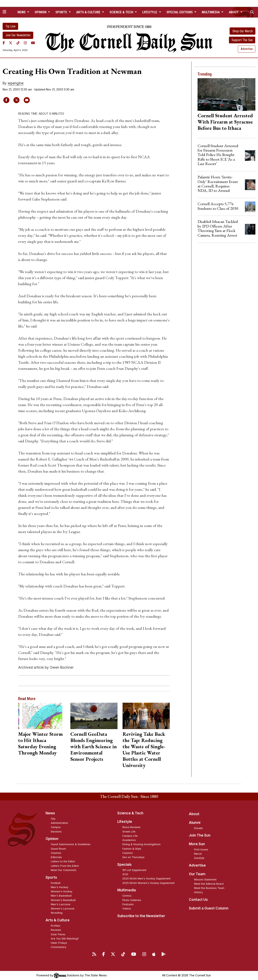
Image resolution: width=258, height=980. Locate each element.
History (198, 892)
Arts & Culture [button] (89, 12)
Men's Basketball (61, 896)
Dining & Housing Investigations (141, 844)
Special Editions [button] (180, 12)
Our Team (197, 874)
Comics (127, 896)
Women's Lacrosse (63, 909)
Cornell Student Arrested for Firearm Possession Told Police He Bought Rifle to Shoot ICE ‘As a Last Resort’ (218, 155)
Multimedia (127, 890)
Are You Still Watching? (65, 939)
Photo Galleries (132, 900)
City (53, 819)
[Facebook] (4, 43)
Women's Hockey (62, 891)
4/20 (125, 874)
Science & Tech (130, 813)
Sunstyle (199, 858)
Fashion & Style (132, 849)
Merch (198, 854)
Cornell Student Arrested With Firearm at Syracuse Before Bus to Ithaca (225, 122)
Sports (51, 877)
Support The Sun (242, 40)
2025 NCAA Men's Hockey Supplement (146, 879)
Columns (56, 853)
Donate (198, 828)
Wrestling (57, 913)
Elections (56, 832)
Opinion (52, 839)
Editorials (56, 857)
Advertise (247, 49)
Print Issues (201, 850)
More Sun (197, 844)
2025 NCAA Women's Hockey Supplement (148, 883)
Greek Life (129, 832)
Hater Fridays (59, 943)
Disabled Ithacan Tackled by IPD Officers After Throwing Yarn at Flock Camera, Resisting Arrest (218, 228)
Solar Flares (58, 934)
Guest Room (58, 849)
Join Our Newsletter (18, 35)
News (50, 813)
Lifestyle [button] (150, 12)
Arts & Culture (58, 920)
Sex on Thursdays (133, 857)
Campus (56, 827)
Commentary (59, 947)
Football (56, 883)
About (194, 814)
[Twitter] (11, 43)
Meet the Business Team (209, 888)
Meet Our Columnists (64, 870)
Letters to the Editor (63, 861)
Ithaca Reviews (131, 827)
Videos (127, 909)
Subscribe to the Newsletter (141, 916)
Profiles (56, 926)
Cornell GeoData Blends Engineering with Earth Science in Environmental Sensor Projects (94, 746)
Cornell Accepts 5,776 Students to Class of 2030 (218, 206)
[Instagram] (25, 43)
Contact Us (198, 900)
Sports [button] (62, 12)
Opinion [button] (41, 12)
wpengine (16, 83)
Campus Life (130, 836)
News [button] (22, 12)
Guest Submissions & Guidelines (71, 844)
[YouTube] (33, 43)
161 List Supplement (134, 870)
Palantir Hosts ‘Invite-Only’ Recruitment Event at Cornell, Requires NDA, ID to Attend (218, 184)
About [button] (234, 12)
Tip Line (10, 26)
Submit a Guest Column (209, 908)
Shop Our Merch (243, 31)
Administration (59, 823)
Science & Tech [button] (122, 12)
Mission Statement (205, 880)
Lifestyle (125, 822)
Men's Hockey (60, 887)
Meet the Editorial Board (209, 884)
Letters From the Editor (65, 866)
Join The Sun (200, 835)
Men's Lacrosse (61, 904)
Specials (124, 865)
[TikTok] (18, 43)
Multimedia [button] (211, 12)
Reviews (56, 930)
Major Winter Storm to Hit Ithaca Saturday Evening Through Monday (40, 743)
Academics (129, 840)
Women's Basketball (63, 900)
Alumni (195, 823)
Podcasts (128, 904)
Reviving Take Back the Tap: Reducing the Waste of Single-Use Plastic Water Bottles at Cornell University (144, 750)
